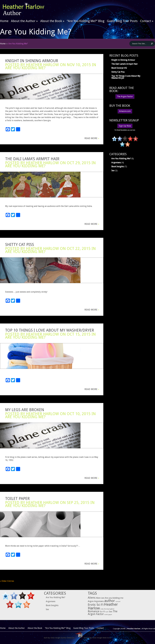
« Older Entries (7, 581)
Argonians (116, 162)
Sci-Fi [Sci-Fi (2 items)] (102, 612)
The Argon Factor (125, 96)
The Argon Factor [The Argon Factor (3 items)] (103, 613)
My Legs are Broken (25, 410)
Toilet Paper (17, 499)
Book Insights (118, 166)
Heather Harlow (42, 65)
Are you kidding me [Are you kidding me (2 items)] (114, 598)
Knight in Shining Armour (32, 61)
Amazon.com (125, 111)
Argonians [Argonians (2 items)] (99, 601)
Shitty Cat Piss (20, 245)
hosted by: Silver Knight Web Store (98, 638)
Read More (92, 138)
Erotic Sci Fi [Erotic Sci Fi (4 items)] (96, 605)
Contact (147, 21)
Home (4, 21)
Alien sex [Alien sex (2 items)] (100, 598)
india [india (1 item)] (102, 609)
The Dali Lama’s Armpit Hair (32, 159)
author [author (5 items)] (110, 601)
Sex (113, 170)
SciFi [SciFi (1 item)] (107, 612)
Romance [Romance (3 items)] (94, 611)
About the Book (52, 21)
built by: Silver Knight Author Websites (59, 638)
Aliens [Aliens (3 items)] (92, 598)
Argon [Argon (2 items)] (91, 601)
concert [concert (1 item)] (118, 602)
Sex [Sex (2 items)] (111, 612)
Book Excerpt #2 (119, 68)
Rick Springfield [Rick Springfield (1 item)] (109, 609)
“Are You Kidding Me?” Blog (86, 21)
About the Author (24, 21)
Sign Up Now (125, 126)
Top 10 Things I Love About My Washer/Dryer (50, 330)
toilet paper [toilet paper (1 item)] (108, 615)
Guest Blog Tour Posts (122, 21)
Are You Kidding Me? (25, 68)
